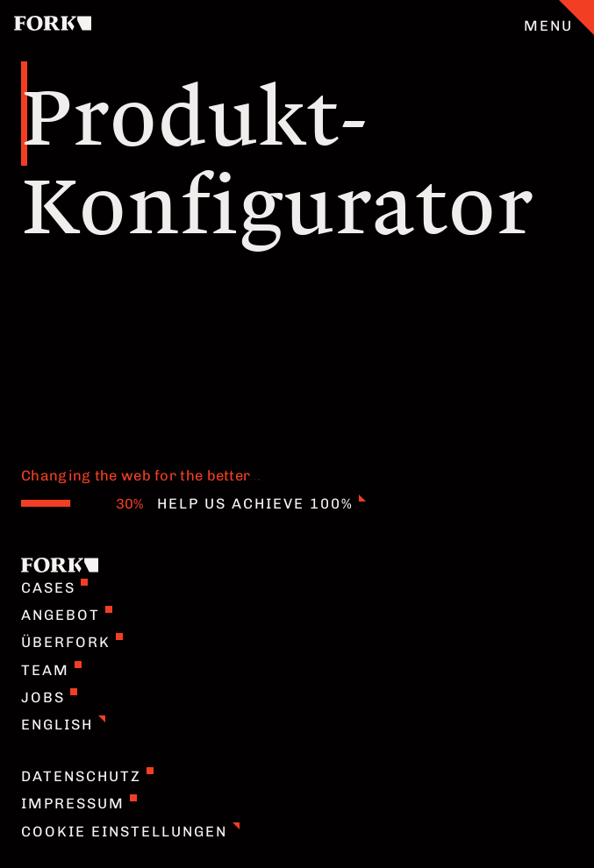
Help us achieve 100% (261, 503)
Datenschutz (87, 776)
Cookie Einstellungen (130, 831)
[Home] (53, 26)
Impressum (79, 803)
